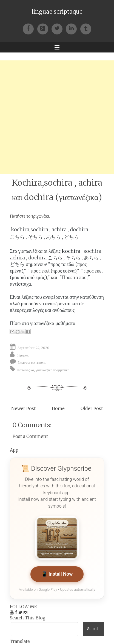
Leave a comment (32, 362)
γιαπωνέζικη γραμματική (52, 370)
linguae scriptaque (57, 12)
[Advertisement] (57, 117)
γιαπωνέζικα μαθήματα (53, 323)
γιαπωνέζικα (26, 370)
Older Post (92, 408)
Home (58, 408)
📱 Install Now (57, 574)
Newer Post (23, 408)
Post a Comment (30, 436)
